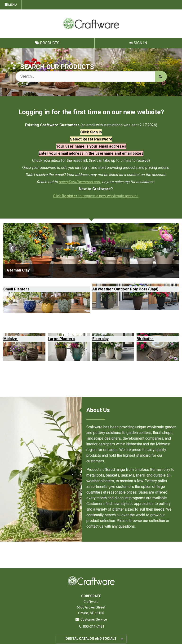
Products (47, 43)
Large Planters (61, 339)
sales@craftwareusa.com (80, 182)
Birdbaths (145, 339)
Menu (11, 5)
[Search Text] (91, 77)
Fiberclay (100, 339)
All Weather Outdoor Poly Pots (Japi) (125, 289)
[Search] (161, 77)
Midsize (11, 339)
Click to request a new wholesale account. (96, 196)
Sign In (138, 43)
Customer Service (91, 620)
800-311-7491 (91, 627)
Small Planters (16, 289)
